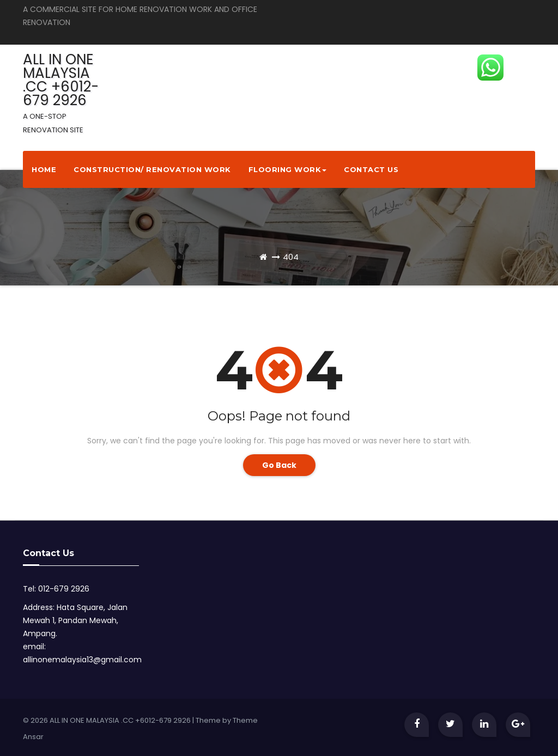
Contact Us (371, 169)
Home (44, 169)
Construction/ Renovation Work (152, 169)
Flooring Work (288, 169)
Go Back (279, 465)
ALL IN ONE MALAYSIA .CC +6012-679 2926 (61, 92)
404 (291, 257)
